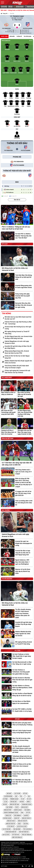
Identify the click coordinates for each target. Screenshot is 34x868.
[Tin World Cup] (8, 816)
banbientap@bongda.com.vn (15, 861)
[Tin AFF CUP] (28, 813)
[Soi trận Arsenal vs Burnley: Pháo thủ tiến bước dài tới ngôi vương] (17, 680)
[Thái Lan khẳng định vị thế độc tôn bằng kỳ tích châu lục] (17, 503)
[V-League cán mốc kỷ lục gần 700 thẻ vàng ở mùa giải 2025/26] (17, 493)
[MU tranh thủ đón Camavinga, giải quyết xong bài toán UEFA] (9, 408)
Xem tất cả (17, 200)
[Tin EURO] (22, 813)
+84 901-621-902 (25, 861)
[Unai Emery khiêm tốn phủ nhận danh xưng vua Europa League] (19, 367)
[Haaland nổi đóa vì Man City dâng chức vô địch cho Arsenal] (9, 427)
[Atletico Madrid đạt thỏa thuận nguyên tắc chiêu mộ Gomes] (19, 362)
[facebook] (26, 866)
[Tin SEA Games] (27, 810)
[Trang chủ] (4, 13)
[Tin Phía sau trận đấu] (27, 835)
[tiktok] (29, 866)
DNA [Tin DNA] (29, 796)
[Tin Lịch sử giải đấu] (7, 829)
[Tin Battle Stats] (6, 835)
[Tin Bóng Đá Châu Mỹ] (22, 821)
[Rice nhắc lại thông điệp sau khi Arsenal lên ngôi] (25, 389)
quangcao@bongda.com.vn (16, 859)
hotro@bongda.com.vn (13, 862)
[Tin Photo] (17, 807)
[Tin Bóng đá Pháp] (8, 810)
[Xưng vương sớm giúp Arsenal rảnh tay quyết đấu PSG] (17, 296)
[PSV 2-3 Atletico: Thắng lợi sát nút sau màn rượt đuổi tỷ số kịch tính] (17, 218)
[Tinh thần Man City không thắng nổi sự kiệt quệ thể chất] (17, 277)
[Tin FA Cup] (23, 799)
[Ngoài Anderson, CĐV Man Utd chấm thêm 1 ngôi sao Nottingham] (17, 562)
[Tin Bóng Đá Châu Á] (11, 821)
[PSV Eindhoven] (6, 25)
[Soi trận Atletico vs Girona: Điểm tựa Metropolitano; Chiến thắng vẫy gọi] (17, 688)
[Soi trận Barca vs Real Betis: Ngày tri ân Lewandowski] (17, 703)
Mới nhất (9, 793)
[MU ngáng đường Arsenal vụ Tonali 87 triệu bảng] (19, 333)
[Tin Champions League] (27, 804)
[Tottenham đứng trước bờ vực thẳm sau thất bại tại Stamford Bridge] (17, 758)
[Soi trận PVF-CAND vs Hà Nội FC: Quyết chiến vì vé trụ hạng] (17, 711)
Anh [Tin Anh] (16, 796)
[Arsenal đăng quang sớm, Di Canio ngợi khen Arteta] (17, 287)
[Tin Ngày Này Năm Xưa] (24, 832)
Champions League (17, 16)
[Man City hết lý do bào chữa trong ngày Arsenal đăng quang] (17, 741)
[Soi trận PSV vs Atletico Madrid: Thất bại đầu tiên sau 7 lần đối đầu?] (17, 236)
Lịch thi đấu (4, 7)
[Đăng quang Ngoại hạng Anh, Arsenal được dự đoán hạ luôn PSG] (19, 352)
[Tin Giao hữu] (26, 824)
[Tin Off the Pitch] (16, 835)
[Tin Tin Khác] (22, 802)
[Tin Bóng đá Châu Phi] (11, 824)
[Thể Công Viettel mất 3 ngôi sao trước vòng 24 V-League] (17, 472)
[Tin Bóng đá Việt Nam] (14, 804)
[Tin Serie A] (28, 802)
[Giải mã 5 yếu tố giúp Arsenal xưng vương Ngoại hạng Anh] (17, 733)
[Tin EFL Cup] (29, 799)
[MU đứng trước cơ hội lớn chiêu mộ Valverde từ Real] (17, 259)
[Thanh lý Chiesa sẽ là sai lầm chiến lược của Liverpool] (17, 766)
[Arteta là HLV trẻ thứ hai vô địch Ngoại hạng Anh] (19, 357)
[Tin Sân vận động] (17, 829)
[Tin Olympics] (26, 816)
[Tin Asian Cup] (17, 818)
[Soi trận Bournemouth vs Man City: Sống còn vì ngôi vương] (17, 664)
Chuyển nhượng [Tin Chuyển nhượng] (8, 796)
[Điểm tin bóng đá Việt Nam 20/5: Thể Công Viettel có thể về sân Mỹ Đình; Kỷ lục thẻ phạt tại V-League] (17, 483)
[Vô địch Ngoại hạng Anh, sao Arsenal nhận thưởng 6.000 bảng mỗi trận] (19, 337)
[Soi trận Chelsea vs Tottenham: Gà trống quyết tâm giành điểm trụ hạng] (17, 672)
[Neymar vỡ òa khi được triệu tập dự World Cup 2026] (17, 571)
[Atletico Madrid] (28, 25)
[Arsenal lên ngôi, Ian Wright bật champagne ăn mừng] (17, 543)
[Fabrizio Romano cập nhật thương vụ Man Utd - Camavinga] (19, 323)
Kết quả (10, 7)
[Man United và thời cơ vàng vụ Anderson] (9, 389)
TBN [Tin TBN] (21, 796)
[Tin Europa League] (18, 810)
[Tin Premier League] (14, 799)
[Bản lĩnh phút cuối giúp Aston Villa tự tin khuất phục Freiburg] (17, 725)
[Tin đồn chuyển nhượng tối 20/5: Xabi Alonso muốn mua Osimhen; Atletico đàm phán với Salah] (17, 614)
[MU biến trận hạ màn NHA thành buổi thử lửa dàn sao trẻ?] (19, 318)
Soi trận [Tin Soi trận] (5, 799)
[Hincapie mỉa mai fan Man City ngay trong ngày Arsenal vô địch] (25, 427)
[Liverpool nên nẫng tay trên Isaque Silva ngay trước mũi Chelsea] (17, 774)
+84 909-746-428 (26, 859)
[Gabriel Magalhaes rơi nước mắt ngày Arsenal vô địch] (19, 342)
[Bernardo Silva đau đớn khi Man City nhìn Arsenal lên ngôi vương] (17, 305)
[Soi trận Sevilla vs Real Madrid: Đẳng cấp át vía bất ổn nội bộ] (17, 696)
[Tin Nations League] (7, 818)
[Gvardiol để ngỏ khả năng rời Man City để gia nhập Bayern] (19, 347)
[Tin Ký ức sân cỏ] (11, 827)
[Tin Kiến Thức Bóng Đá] (17, 837)
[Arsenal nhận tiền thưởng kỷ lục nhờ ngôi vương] (19, 328)
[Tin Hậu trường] (9, 807)
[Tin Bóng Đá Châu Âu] (26, 818)
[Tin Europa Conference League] (11, 813)
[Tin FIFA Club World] (27, 829)
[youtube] (32, 866)
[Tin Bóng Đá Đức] (24, 807)
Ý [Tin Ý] (25, 796)
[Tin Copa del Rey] (13, 802)
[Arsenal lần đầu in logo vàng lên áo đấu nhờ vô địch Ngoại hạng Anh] (17, 553)
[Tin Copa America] (17, 816)
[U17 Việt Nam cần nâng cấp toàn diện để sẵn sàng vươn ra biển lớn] (17, 454)
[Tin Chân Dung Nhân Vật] (11, 832)
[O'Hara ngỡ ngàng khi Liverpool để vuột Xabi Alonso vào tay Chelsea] (19, 372)
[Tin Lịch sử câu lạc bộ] (22, 827)
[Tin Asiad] (19, 824)
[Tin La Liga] (6, 802)
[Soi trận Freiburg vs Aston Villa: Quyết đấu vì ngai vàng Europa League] (17, 656)
